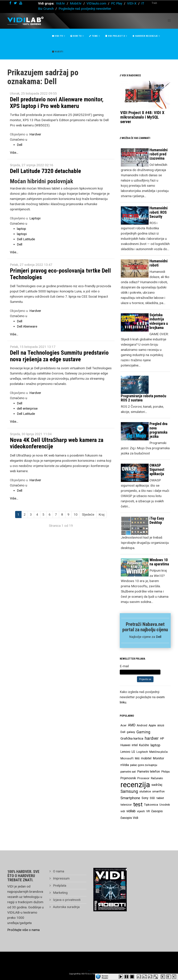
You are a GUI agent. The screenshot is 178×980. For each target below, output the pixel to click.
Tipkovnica (151, 805)
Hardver (35, 134)
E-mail (124, 666)
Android (142, 725)
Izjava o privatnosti (66, 900)
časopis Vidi (129, 818)
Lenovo (125, 752)
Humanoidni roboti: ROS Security (159, 212)
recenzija (135, 785)
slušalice (145, 791)
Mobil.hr (76, 3)
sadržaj (157, 785)
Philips (165, 772)
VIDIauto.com (96, 3)
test (138, 804)
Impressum (61, 878)
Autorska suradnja (66, 907)
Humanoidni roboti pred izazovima (159, 154)
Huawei (125, 745)
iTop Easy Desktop (157, 520)
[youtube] (21, 3)
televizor (126, 805)
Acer (124, 725)
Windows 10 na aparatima (159, 562)
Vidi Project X (115, 36)
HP (162, 739)
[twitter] (15, 3)
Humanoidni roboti (159, 263)
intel (135, 745)
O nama (58, 871)
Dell (20, 145)
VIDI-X (132, 3)
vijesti (141, 811)
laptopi (22, 234)
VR (148, 811)
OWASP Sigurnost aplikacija (157, 469)
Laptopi (35, 218)
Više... (14, 153)
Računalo (157, 778)
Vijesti (58, 52)
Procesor (143, 778)
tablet (160, 798)
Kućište (144, 745)
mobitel (146, 758)
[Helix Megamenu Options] (169, 21)
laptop (21, 229)
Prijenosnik (128, 778)
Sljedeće (88, 515)
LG (133, 752)
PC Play (117, 3)
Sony (145, 798)
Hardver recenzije (145, 36)
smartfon (158, 791)
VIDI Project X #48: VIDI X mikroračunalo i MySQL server (142, 117)
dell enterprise (27, 408)
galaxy (131, 732)
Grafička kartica (132, 738)
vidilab (131, 811)
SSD (152, 798)
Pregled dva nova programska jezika (158, 430)
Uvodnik (165, 805)
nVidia (125, 765)
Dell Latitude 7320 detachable (45, 171)
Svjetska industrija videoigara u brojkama (159, 321)
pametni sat (128, 772)
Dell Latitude (26, 239)
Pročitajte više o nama (23, 930)
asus (161, 725)
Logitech (142, 752)
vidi (123, 811)
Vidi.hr (61, 3)
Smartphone (130, 798)
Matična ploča (158, 752)
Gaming (143, 732)
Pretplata (59, 886)
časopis (157, 811)
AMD (132, 725)
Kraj (102, 515)
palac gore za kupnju (144, 765)
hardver (152, 738)
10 (76, 515)
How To (76, 36)
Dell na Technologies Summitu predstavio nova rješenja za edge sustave (59, 356)
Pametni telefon (149, 771)
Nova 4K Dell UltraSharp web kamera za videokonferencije (57, 443)
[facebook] (10, 3)
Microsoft (127, 758)
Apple (152, 725)
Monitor (159, 758)
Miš (137, 758)
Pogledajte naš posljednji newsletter (85, 9)
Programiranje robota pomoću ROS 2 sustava (143, 398)
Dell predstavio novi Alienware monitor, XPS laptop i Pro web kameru (57, 102)
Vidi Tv (58, 36)
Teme (94, 36)
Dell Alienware (27, 326)
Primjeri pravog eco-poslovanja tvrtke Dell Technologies (60, 274)
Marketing (60, 893)
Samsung (129, 791)
